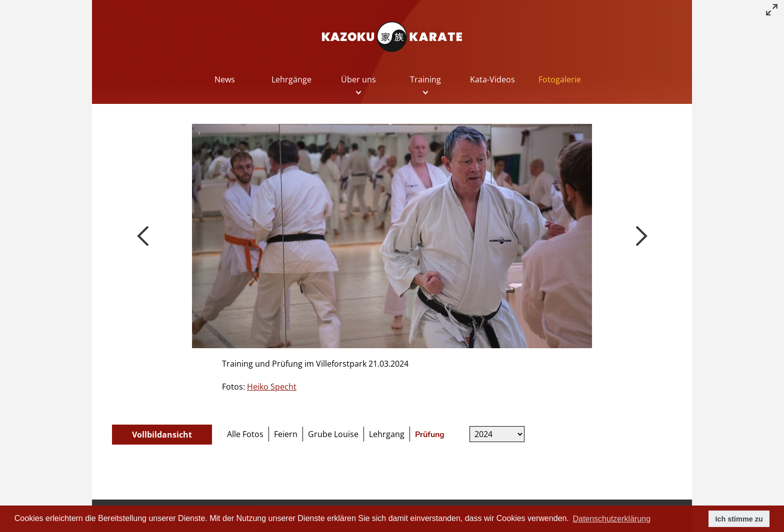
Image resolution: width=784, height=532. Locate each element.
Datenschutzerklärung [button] (611, 519)
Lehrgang (387, 434)
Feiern (286, 434)
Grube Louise (333, 434)
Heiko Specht (272, 387)
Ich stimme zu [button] (739, 519)
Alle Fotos (245, 434)
